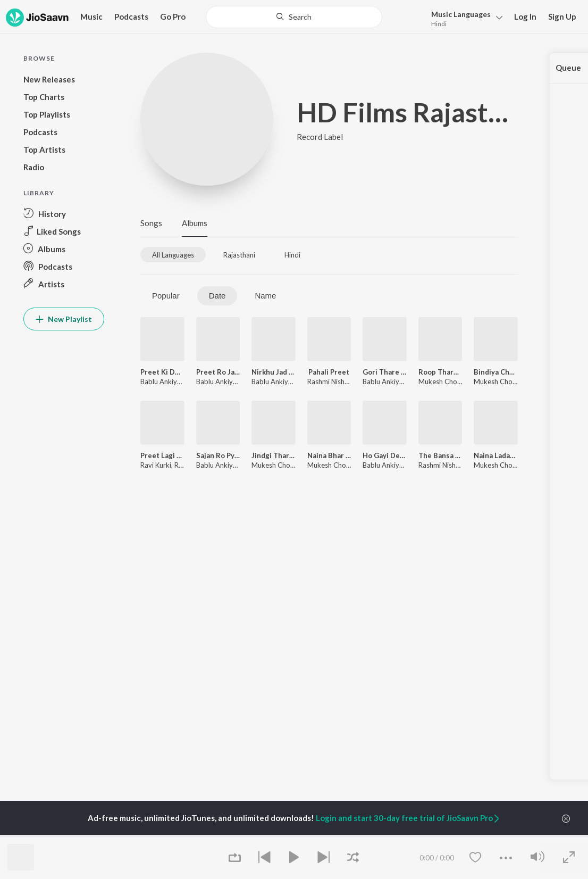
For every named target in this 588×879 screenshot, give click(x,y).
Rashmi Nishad (330, 382)
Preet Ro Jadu (218, 372)
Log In (525, 16)
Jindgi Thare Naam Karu (274, 455)
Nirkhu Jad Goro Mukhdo (274, 372)
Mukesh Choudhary (448, 382)
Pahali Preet (329, 372)
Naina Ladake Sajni (496, 455)
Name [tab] (265, 296)
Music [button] (91, 16)
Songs (151, 223)
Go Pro (173, 16)
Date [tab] (217, 296)
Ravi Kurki (156, 465)
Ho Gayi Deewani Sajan (385, 455)
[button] (464, 18)
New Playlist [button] (64, 319)
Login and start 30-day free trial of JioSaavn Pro (408, 818)
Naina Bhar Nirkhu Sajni (329, 455)
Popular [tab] (166, 296)
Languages (461, 14)
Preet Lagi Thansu (162, 455)
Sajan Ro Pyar (218, 455)
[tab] (173, 255)
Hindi (439, 24)
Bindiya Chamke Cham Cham (496, 372)
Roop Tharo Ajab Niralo (440, 372)
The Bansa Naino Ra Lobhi (440, 455)
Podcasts (131, 16)
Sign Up (562, 16)
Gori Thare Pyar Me (385, 372)
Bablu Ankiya (161, 382)
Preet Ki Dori (162, 372)
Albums (195, 223)
